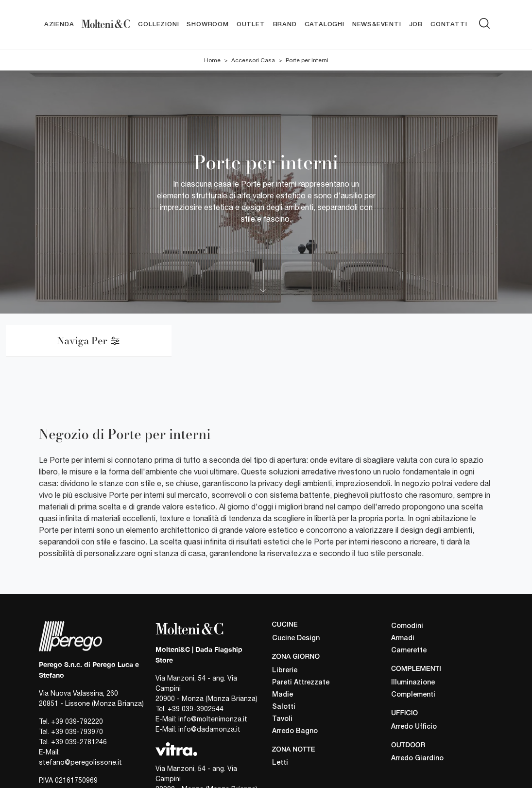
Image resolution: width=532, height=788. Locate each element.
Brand (285, 25)
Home (212, 60)
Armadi (403, 639)
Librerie (285, 671)
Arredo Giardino (417, 759)
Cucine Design (296, 639)
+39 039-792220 (77, 722)
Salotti (284, 707)
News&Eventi (377, 25)
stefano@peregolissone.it (80, 763)
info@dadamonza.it (209, 729)
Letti (280, 763)
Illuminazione (413, 683)
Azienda (59, 25)
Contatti (449, 25)
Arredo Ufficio (414, 727)
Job (416, 25)
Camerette (409, 651)
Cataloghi (325, 25)
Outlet (251, 25)
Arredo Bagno (295, 731)
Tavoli (282, 719)
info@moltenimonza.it (213, 719)
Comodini (407, 626)
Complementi (413, 695)
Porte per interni (307, 60)
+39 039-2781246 (79, 742)
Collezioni (158, 25)
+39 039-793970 (77, 732)
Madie (283, 695)
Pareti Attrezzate (301, 683)
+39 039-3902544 (196, 709)
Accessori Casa (253, 60)
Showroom (207, 25)
